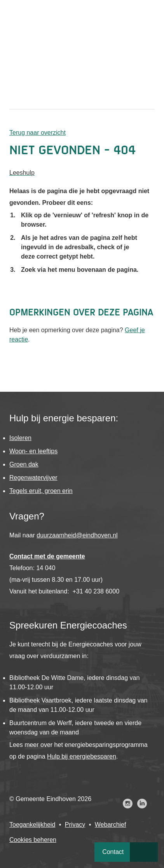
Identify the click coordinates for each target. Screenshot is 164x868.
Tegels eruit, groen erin (41, 491)
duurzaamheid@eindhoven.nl (77, 535)
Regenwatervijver (33, 478)
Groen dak (24, 464)
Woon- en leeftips (33, 451)
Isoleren (20, 438)
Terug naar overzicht (38, 133)
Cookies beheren (33, 840)
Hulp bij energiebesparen (82, 756)
